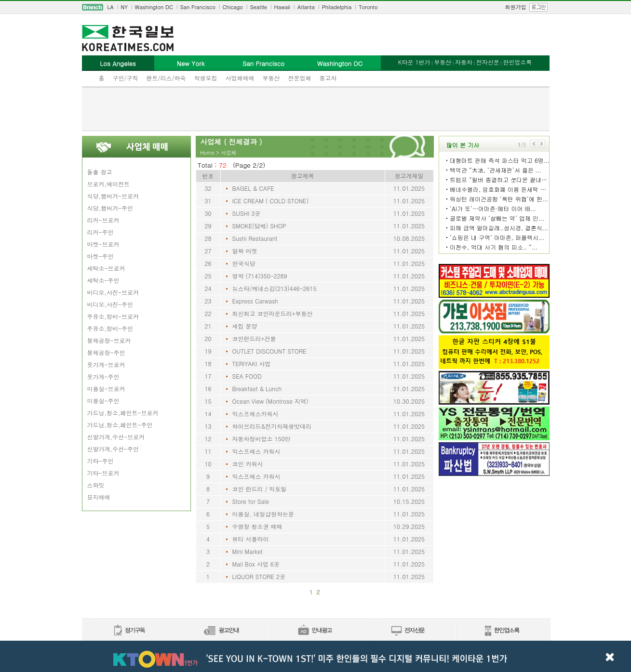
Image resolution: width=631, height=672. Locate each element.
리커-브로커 (103, 220)
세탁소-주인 (103, 280)
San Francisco (198, 7)
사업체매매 (240, 78)
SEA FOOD (247, 376)
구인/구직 (126, 78)
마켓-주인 (101, 256)
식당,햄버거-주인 (110, 208)
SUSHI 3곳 (247, 213)
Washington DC (154, 7)
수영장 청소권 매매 (257, 526)
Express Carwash (255, 301)
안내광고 (315, 631)
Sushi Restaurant (255, 238)
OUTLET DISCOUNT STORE (269, 351)
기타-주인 (101, 461)
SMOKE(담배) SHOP (259, 226)
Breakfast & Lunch (257, 389)
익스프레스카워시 (255, 414)
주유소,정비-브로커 (113, 316)
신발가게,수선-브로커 (116, 437)
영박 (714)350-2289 (260, 276)
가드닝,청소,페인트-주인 (120, 425)
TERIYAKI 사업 (252, 363)
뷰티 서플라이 (251, 539)
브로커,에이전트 (109, 184)
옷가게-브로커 (106, 364)
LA (111, 7)
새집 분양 (245, 326)
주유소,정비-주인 (110, 328)
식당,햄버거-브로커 (113, 196)
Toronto (368, 7)
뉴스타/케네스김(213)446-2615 (275, 288)
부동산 (271, 78)
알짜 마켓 (245, 251)
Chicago (233, 7)
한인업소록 (517, 62)
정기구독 (128, 631)
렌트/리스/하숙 (166, 78)
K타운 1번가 (414, 62)
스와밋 (96, 485)
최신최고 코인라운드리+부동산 (273, 313)
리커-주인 (101, 232)
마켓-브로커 (103, 244)
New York (191, 63)
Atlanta (306, 7)
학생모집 (206, 78)
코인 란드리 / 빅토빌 (260, 489)
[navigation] (316, 7)
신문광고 (222, 631)
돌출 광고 (100, 172)
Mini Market (248, 551)
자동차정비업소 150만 (262, 439)
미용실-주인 (103, 401)
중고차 (328, 78)
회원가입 (516, 7)
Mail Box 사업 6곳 (256, 564)
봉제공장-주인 (106, 352)
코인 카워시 (248, 464)
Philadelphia (337, 7)
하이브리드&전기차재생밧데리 (272, 426)
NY (124, 7)
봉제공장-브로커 (109, 340)
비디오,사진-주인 (110, 304)
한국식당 (244, 263)
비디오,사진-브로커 (113, 292)
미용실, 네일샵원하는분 (263, 514)
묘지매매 (99, 497)
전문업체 (300, 78)
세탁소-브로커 (106, 268)
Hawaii (282, 7)
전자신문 (488, 62)
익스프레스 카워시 (256, 451)
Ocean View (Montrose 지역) (270, 401)
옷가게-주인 (103, 376)
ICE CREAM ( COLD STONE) (271, 201)
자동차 (464, 62)
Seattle (259, 7)
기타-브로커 (103, 473)
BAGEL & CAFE (253, 188)
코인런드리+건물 (254, 338)
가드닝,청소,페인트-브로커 (123, 413)
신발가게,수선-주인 (113, 449)
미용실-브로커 (106, 389)
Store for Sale (251, 501)
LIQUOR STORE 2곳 (259, 576)
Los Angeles (118, 63)
